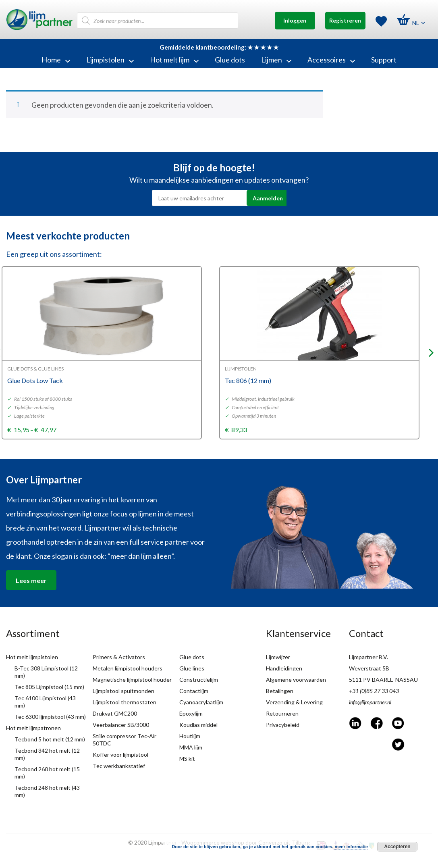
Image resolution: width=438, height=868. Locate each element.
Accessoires (331, 60)
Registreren (345, 20)
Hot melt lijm (174, 60)
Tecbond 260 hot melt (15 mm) (47, 773)
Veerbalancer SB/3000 (121, 725)
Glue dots (230, 60)
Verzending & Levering (294, 702)
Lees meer (31, 580)
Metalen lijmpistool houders (128, 668)
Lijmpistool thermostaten (125, 702)
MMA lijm (191, 747)
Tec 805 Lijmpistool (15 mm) (49, 687)
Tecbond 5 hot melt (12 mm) (50, 739)
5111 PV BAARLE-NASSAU (383, 680)
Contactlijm (194, 691)
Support (384, 60)
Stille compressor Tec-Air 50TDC (125, 740)
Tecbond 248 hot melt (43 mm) (47, 791)
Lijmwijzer (278, 657)
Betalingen (280, 691)
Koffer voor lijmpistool (120, 755)
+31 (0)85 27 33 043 (374, 691)
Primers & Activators (119, 657)
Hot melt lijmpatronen (33, 728)
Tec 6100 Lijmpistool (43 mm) (45, 702)
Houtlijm (190, 736)
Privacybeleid (283, 725)
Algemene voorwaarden (296, 680)
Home (56, 60)
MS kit (187, 759)
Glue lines (192, 668)
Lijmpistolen (110, 60)
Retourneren (282, 713)
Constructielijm (199, 680)
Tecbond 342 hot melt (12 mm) (47, 754)
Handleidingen (284, 668)
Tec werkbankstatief (119, 766)
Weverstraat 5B (369, 668)
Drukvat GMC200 (115, 713)
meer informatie (351, 847)
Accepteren (397, 847)
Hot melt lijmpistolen (32, 657)
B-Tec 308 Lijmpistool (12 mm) (46, 672)
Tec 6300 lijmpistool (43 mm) (50, 717)
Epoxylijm (191, 713)
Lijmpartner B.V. (368, 657)
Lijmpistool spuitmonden (124, 691)
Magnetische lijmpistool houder (132, 680)
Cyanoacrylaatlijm (201, 702)
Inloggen (295, 20)
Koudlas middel (198, 725)
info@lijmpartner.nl (370, 702)
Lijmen (276, 60)
